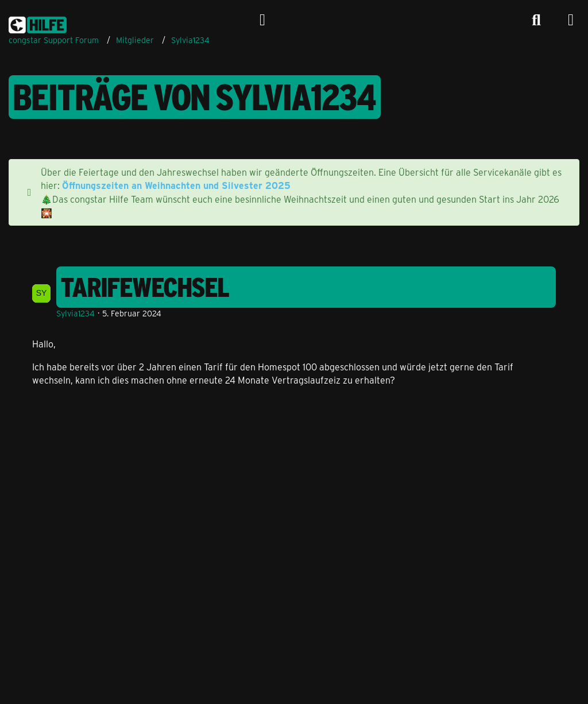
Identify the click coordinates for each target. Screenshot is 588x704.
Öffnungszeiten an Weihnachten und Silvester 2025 (176, 185)
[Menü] (571, 20)
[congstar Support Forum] (38, 23)
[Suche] (536, 20)
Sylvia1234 (76, 313)
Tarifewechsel (145, 287)
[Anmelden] (262, 20)
